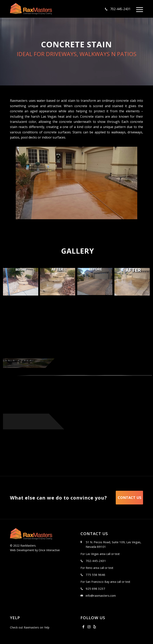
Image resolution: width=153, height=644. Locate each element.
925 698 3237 (95, 589)
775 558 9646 (95, 575)
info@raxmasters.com (101, 596)
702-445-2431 (120, 9)
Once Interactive (49, 550)
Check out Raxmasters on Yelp (30, 627)
